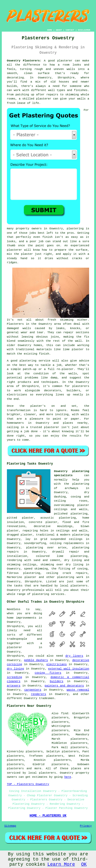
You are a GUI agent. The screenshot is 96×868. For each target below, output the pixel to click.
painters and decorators (64, 686)
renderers (39, 694)
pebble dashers (36, 660)
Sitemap (10, 826)
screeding (14, 677)
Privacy (86, 826)
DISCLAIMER (84, 30)
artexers (14, 686)
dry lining (15, 669)
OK (84, 864)
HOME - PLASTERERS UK (48, 816)
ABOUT (59, 30)
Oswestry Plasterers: (24, 61)
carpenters (33, 690)
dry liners (74, 656)
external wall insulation (69, 669)
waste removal (78, 690)
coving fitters (48, 673)
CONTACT (70, 30)
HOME (50, 30)
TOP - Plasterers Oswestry (28, 784)
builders (57, 681)
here (68, 777)
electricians (56, 664)
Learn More (61, 864)
